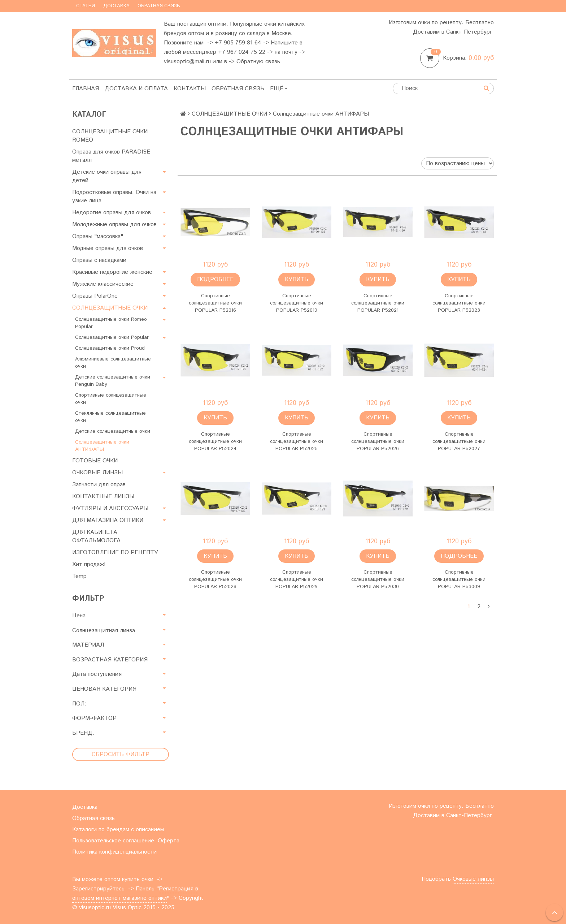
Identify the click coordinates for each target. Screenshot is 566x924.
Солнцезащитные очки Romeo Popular (111, 323)
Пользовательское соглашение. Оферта (126, 841)
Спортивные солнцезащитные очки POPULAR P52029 (297, 579)
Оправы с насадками (99, 260)
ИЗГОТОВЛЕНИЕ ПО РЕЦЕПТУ (115, 552)
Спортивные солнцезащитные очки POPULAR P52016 (215, 303)
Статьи (86, 6)
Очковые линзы (473, 879)
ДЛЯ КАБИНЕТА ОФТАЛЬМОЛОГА (96, 536)
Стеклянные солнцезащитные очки (110, 417)
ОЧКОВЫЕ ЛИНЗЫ (97, 473)
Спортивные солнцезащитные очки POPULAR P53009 (459, 579)
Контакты (190, 89)
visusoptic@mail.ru (187, 62)
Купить (297, 279)
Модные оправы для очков (108, 248)
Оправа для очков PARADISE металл (111, 156)
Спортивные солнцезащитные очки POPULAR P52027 (459, 441)
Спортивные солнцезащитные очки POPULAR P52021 (378, 303)
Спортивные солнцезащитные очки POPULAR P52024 (215, 441)
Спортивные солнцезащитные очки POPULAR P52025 (297, 441)
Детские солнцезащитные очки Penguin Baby (113, 381)
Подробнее (215, 279)
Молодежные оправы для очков (114, 224)
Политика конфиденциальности (114, 852)
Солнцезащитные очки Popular (112, 337)
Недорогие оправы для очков (112, 213)
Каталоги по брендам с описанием (118, 830)
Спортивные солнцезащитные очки (111, 399)
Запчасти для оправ (99, 485)
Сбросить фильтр (121, 754)
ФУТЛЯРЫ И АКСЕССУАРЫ (110, 508)
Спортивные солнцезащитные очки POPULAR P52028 (215, 579)
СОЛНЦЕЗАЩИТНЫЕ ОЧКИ (110, 308)
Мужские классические (103, 284)
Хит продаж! (89, 564)
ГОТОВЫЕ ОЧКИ (95, 461)
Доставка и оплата (136, 89)
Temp (79, 576)
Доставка (116, 6)
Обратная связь (159, 6)
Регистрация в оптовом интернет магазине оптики (135, 893)
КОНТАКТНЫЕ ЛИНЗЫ (103, 496)
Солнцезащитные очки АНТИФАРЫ (102, 446)
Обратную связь (258, 62)
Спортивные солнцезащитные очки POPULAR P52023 (459, 303)
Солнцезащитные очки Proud (110, 348)
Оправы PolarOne (95, 296)
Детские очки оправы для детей (107, 176)
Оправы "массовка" (98, 236)
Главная (86, 89)
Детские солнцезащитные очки (113, 431)
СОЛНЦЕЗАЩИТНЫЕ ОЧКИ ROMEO (110, 136)
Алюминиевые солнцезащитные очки (113, 363)
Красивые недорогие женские (112, 272)
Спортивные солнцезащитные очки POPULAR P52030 (378, 579)
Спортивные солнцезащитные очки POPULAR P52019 (297, 303)
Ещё (279, 89)
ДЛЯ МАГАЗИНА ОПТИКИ (108, 520)
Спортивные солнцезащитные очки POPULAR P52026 (378, 441)
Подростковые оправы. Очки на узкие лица (114, 197)
